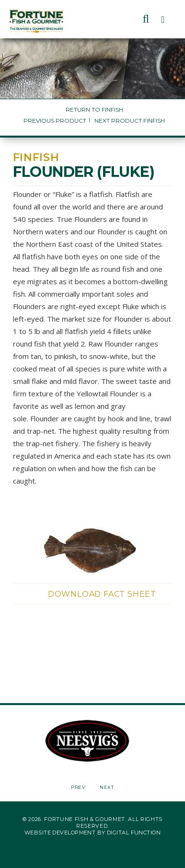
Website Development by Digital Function (92, 833)
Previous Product (55, 121)
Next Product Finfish (130, 121)
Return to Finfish (94, 110)
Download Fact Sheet (102, 594)
